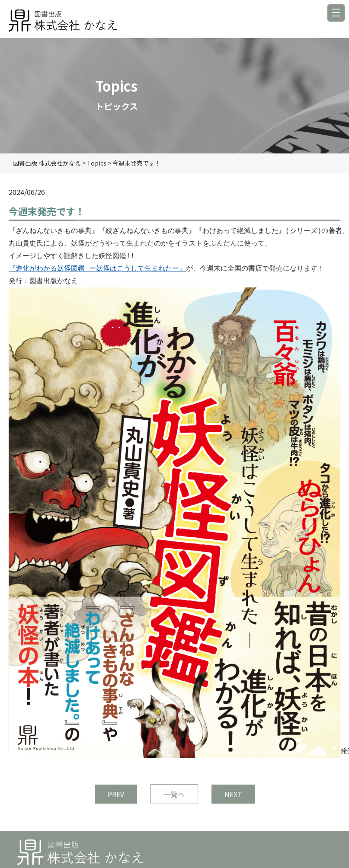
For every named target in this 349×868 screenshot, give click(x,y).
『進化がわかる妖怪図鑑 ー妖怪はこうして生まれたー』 (97, 269)
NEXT (233, 794)
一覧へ (174, 794)
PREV (116, 794)
